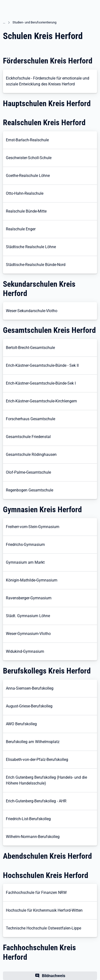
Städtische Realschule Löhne (31, 247)
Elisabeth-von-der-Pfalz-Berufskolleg (37, 760)
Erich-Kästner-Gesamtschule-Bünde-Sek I (41, 383)
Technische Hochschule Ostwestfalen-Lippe (44, 928)
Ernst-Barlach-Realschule (27, 140)
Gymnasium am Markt (25, 562)
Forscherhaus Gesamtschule (31, 419)
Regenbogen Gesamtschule (30, 490)
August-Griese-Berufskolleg (29, 706)
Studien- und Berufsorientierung (34, 22)
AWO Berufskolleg (21, 724)
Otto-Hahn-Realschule (25, 193)
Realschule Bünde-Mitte (26, 211)
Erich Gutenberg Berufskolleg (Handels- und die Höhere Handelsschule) (46, 780)
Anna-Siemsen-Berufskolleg (30, 688)
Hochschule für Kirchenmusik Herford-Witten (44, 910)
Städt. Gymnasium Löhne (28, 616)
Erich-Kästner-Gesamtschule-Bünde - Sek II (42, 365)
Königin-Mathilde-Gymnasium (32, 580)
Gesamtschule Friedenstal (28, 437)
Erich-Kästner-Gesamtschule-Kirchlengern (41, 401)
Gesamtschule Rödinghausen (31, 454)
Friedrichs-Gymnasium (25, 545)
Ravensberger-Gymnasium (29, 598)
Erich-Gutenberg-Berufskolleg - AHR (36, 801)
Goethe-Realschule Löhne (28, 176)
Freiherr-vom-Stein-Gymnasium (33, 527)
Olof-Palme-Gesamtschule (28, 472)
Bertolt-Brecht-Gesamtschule (30, 348)
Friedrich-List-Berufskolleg (28, 819)
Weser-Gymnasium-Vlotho (28, 634)
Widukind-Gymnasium (25, 651)
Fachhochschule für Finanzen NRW (36, 893)
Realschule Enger (21, 229)
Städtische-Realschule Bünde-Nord (36, 265)
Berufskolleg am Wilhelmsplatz (33, 742)
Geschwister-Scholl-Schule (29, 158)
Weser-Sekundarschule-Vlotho (32, 311)
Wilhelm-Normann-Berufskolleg (33, 837)
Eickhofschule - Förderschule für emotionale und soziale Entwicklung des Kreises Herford (48, 81)
